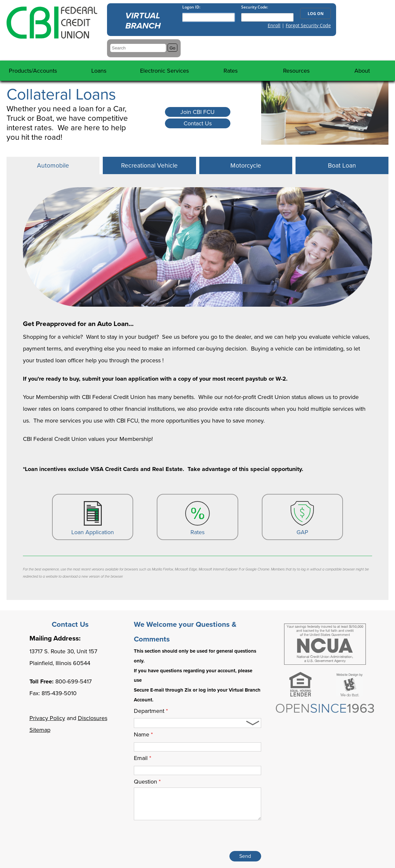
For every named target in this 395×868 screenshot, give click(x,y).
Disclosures (93, 718)
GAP (302, 518)
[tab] (53, 165)
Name (143, 734)
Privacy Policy (47, 718)
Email (143, 758)
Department (151, 711)
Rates (197, 518)
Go (172, 48)
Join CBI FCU (197, 112)
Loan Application (93, 518)
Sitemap (40, 730)
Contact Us (198, 123)
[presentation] (211, 837)
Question (147, 782)
